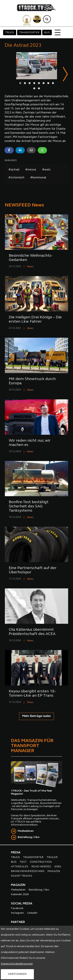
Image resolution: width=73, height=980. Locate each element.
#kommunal (38, 178)
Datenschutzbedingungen (17, 964)
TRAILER (52, 858)
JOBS (58, 867)
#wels (46, 170)
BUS (47, 33)
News (30, 267)
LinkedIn (32, 913)
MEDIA (16, 853)
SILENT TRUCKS (22, 876)
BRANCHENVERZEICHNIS (28, 871)
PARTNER (18, 922)
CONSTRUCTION (41, 862)
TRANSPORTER (29, 33)
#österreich (16, 178)
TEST (23, 862)
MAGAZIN (54, 871)
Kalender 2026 (20, 895)
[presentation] (65, 75)
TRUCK (10, 33)
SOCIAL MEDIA (22, 904)
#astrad (14, 170)
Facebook (17, 909)
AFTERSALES (20, 867)
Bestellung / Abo (29, 837)
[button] (20, 83)
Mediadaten (26, 831)
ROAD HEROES (41, 867)
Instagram (17, 913)
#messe (31, 170)
